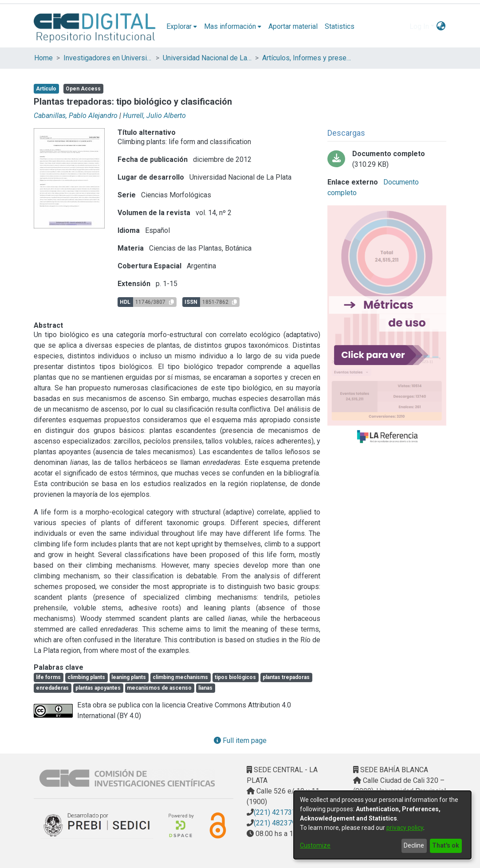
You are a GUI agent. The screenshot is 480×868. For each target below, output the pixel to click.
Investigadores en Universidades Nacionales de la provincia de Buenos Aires (108, 58)
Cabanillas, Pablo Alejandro (76, 116)
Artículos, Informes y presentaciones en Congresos (307, 58)
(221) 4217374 (277, 812)
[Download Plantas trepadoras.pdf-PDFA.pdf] (387, 159)
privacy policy (405, 828)
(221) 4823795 (277, 823)
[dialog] (382, 825)
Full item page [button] (240, 740)
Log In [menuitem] (419, 26)
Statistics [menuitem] (340, 26)
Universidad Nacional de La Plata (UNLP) (207, 58)
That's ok (446, 845)
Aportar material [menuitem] (293, 26)
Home (43, 58)
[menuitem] (182, 27)
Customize (315, 845)
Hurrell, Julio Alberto (154, 116)
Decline (414, 845)
